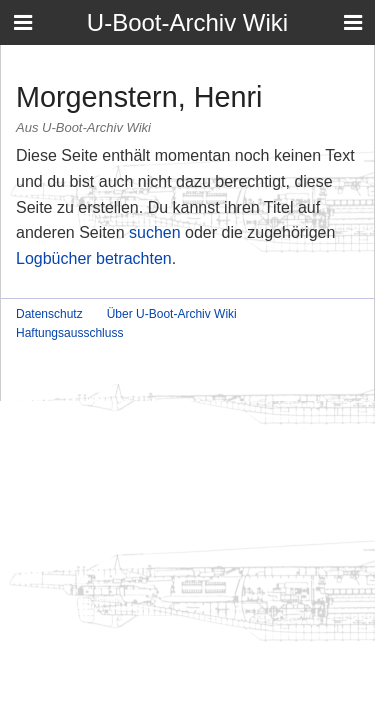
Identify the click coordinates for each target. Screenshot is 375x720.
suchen (155, 232)
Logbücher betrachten (94, 258)
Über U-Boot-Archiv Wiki (172, 314)
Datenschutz (49, 314)
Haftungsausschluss (69, 333)
